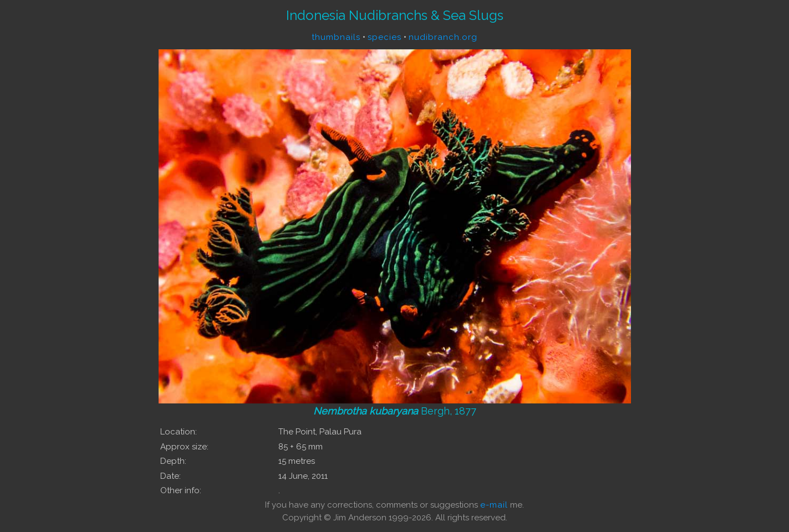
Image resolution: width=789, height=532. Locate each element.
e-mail (494, 505)
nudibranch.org (443, 37)
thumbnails (336, 37)
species (385, 37)
